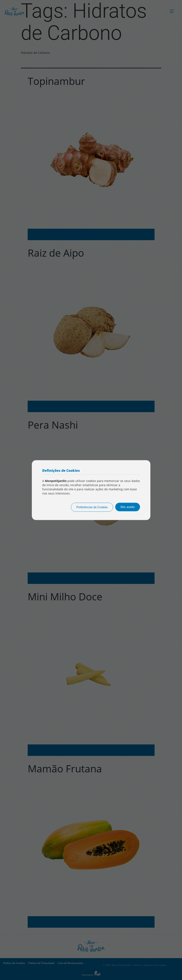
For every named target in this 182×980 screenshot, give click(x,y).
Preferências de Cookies (92, 507)
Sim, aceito (128, 507)
